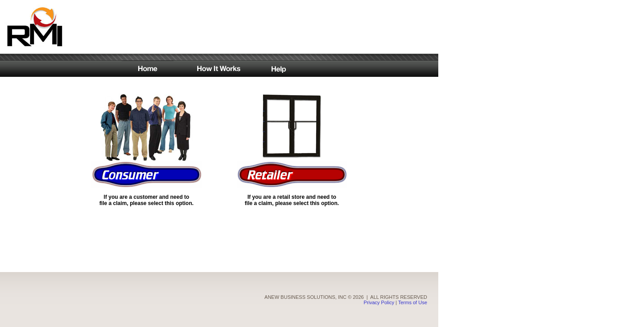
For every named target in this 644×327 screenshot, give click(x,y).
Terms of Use (413, 297)
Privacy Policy (379, 297)
